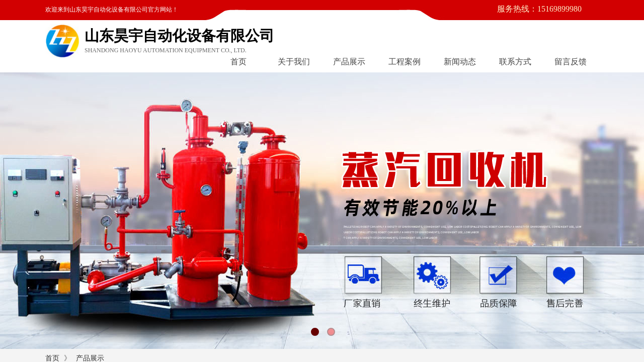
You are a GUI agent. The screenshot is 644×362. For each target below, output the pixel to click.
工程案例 (405, 62)
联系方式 (515, 62)
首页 (238, 62)
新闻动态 (460, 62)
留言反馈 (571, 62)
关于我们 (294, 62)
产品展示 (349, 62)
